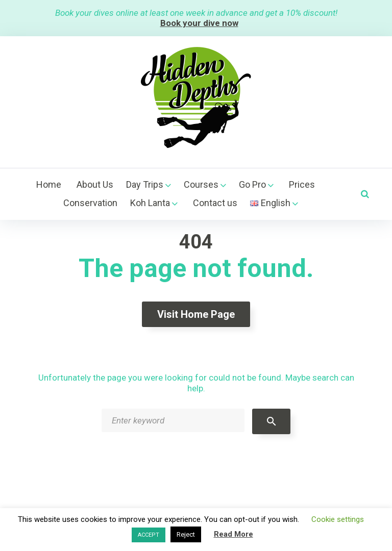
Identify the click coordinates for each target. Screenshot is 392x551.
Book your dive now (199, 23)
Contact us (215, 203)
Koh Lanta (150, 203)
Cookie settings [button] (338, 519)
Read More (234, 534)
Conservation (90, 203)
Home (49, 184)
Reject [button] (186, 534)
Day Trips (145, 184)
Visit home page (196, 314)
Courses (201, 184)
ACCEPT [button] (149, 535)
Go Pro (252, 184)
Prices (302, 184)
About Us (95, 184)
